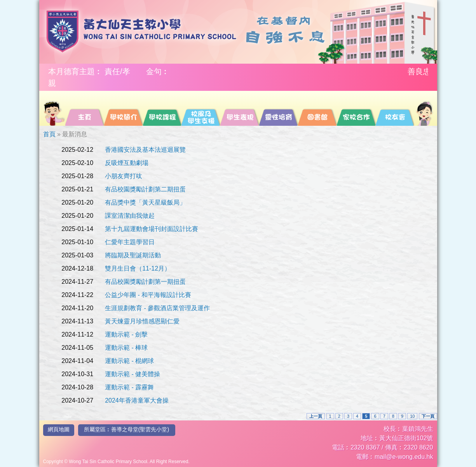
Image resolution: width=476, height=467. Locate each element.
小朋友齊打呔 (124, 176)
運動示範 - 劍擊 (126, 334)
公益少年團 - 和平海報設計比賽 (148, 295)
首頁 (49, 134)
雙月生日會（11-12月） (138, 268)
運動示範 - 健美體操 (133, 374)
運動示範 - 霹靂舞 (129, 387)
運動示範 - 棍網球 (129, 361)
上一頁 (316, 416)
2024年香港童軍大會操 (137, 400)
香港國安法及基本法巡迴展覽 (145, 150)
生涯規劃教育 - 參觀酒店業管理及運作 (157, 308)
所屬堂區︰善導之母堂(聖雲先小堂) (126, 429)
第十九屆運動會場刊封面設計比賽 (152, 229)
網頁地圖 (59, 429)
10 (412, 416)
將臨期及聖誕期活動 (133, 255)
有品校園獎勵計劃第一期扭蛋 (145, 282)
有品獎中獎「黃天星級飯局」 (145, 202)
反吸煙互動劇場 (127, 163)
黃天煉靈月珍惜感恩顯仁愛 (142, 321)
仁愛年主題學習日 (130, 242)
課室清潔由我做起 (130, 216)
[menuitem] (54, 108)
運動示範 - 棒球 (126, 348)
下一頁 (428, 416)
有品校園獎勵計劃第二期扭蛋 (145, 189)
